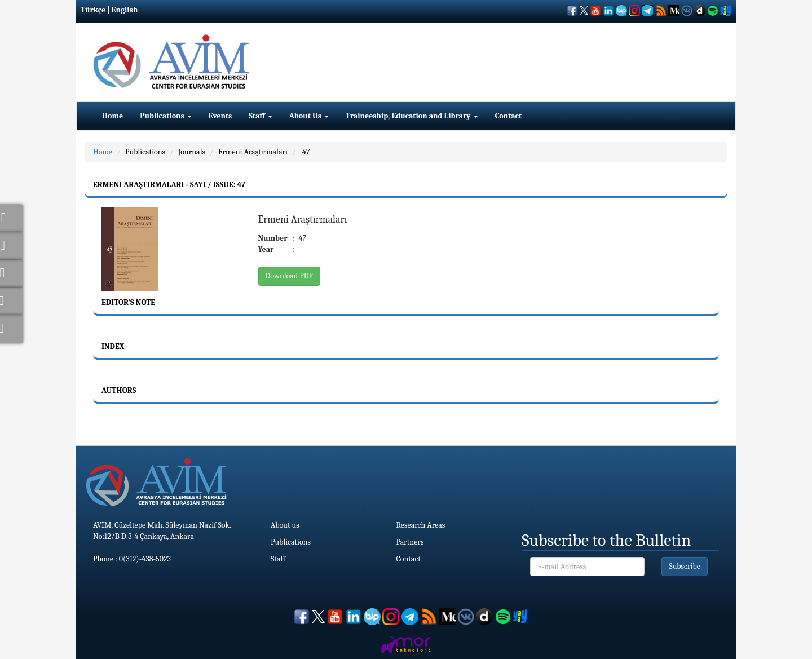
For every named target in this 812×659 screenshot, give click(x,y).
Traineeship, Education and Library (412, 116)
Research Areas (421, 525)
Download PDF (289, 276)
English (125, 10)
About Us (309, 116)
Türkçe (93, 10)
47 (305, 152)
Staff (261, 116)
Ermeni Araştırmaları (253, 152)
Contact (508, 116)
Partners (410, 542)
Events (220, 116)
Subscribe (685, 566)
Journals (192, 152)
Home (112, 116)
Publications (166, 116)
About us (285, 525)
